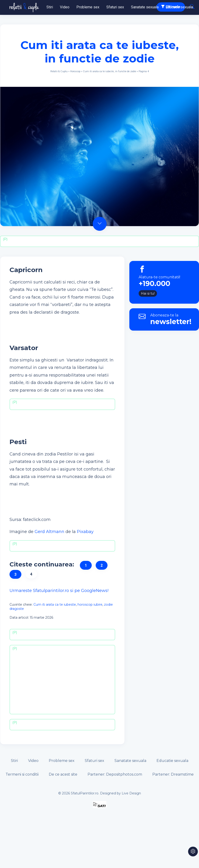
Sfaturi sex (115, 7)
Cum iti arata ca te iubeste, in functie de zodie (109, 71)
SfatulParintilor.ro (85, 793)
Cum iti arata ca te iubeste (55, 605)
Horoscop (75, 71)
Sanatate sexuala (145, 7)
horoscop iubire (90, 605)
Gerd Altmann (49, 532)
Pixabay (85, 532)
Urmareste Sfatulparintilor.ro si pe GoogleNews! (59, 591)
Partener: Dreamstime (173, 774)
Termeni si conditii (22, 774)
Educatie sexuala (179, 7)
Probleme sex (88, 7)
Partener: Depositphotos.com (115, 774)
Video (65, 7)
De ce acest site (63, 774)
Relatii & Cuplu (59, 71)
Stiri (50, 7)
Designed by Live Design (121, 793)
